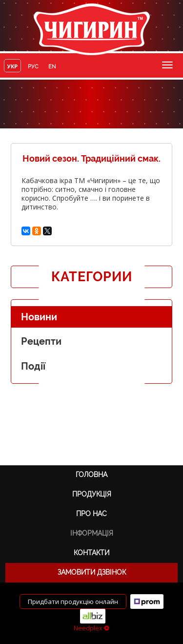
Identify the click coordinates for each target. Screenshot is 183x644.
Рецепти (41, 341)
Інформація (92, 533)
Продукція (92, 494)
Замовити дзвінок (92, 572)
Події (33, 366)
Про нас (91, 514)
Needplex (91, 628)
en (52, 67)
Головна (91, 475)
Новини (39, 317)
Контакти (91, 553)
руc (33, 67)
